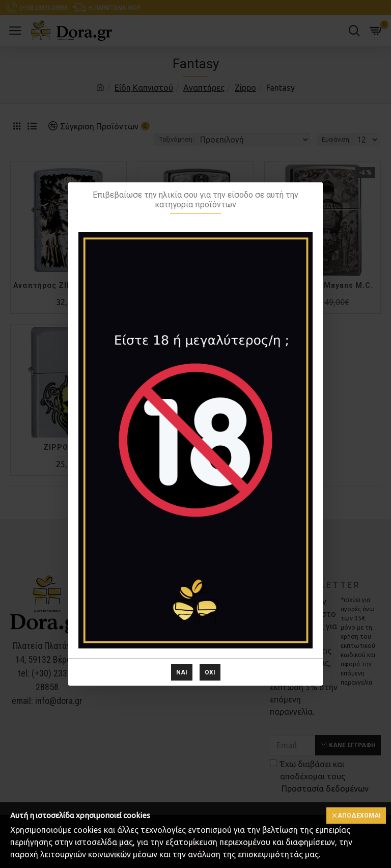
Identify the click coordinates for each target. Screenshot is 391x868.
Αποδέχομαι (359, 816)
